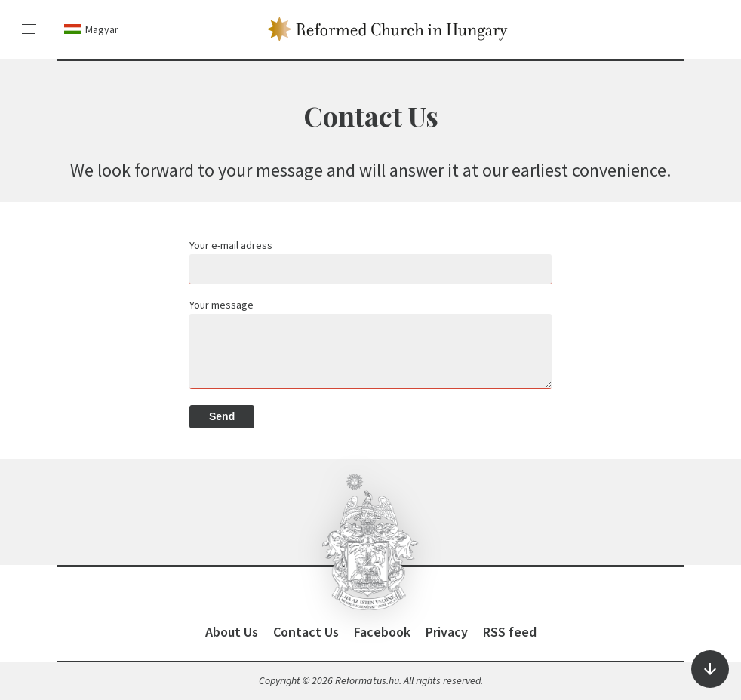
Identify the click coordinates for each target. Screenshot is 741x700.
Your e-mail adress (231, 245)
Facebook (382, 632)
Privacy (447, 632)
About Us (232, 632)
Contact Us (306, 632)
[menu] (29, 29)
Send (222, 416)
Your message (221, 305)
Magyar (102, 29)
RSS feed (510, 632)
